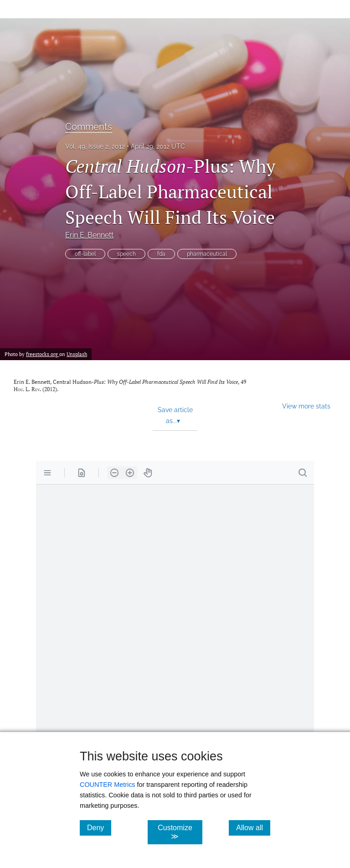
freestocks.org (43, 354)
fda (161, 254)
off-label (85, 254)
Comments (89, 127)
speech (126, 254)
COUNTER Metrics (108, 785)
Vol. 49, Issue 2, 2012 (95, 146)
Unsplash (77, 354)
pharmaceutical (207, 254)
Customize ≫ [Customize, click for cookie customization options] (180, 832)
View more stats (306, 406)
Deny (99, 827)
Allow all (253, 827)
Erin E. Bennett (89, 235)
